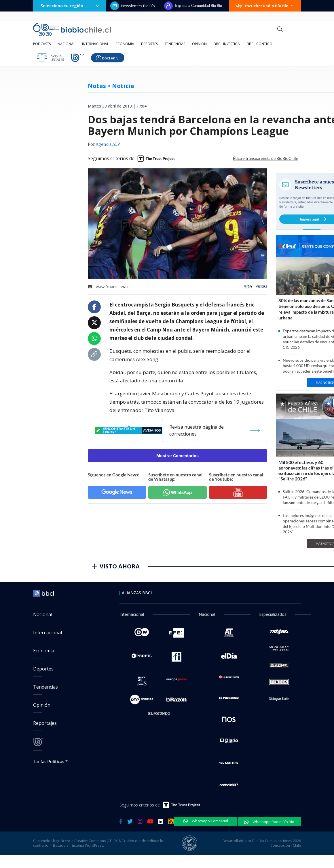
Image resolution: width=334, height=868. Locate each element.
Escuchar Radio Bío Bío (265, 6)
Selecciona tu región (70, 6)
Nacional (66, 44)
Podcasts (42, 44)
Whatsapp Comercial (206, 821)
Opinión (199, 44)
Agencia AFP (108, 145)
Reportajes (45, 723)
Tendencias (175, 44)
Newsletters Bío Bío (133, 6)
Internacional (95, 44)
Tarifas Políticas (49, 761)
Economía (125, 44)
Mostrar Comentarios (178, 456)
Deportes (149, 44)
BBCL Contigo (260, 44)
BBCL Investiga (227, 44)
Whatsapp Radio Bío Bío (269, 822)
